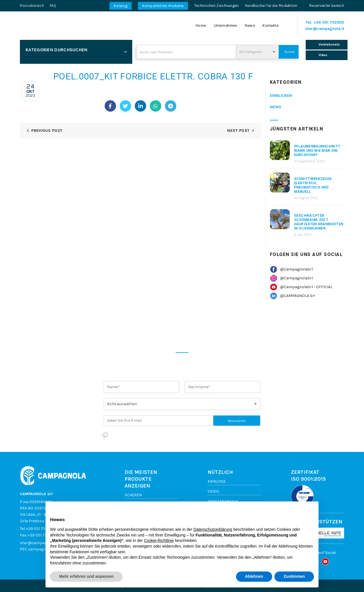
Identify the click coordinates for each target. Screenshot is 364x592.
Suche (289, 52)
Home (201, 25)
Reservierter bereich (327, 6)
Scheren (133, 495)
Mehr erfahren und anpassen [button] (86, 576)
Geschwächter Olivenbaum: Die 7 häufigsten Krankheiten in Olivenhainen (319, 222)
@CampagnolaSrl (296, 269)
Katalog (121, 6)
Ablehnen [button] (254, 576)
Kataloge (217, 481)
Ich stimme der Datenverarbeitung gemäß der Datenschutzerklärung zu (175, 434)
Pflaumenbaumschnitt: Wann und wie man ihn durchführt (318, 151)
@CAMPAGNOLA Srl (298, 296)
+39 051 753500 (329, 22)
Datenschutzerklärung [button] (213, 529)
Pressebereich (32, 6)
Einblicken (281, 96)
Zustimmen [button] (294, 576)
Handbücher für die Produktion (271, 6)
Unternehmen (226, 25)
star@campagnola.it (325, 29)
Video (213, 491)
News (250, 25)
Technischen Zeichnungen (217, 6)
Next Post (238, 131)
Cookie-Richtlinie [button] (159, 540)
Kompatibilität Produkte (163, 6)
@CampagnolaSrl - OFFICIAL (306, 287)
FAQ (53, 6)
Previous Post (47, 131)
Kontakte (270, 25)
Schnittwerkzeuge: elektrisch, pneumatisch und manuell (313, 185)
